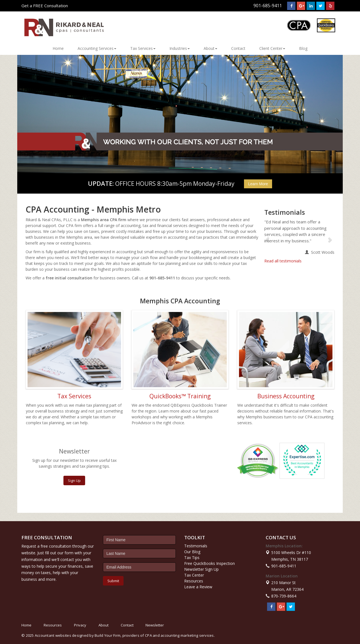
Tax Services (143, 48)
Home (58, 48)
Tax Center (194, 575)
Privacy (80, 625)
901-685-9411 (268, 6)
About (210, 48)
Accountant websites (53, 635)
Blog (303, 48)
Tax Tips (192, 558)
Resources (194, 581)
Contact (238, 48)
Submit (113, 581)
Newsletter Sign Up (201, 569)
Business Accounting (286, 396)
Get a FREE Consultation (45, 6)
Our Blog (192, 552)
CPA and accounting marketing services (179, 635)
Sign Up (74, 480)
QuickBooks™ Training (180, 396)
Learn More (258, 184)
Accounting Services (97, 48)
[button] (42, 114)
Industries (180, 48)
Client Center (272, 48)
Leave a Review (198, 587)
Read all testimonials (283, 261)
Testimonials (196, 546)
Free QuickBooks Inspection (209, 563)
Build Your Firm (108, 635)
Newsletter (155, 625)
